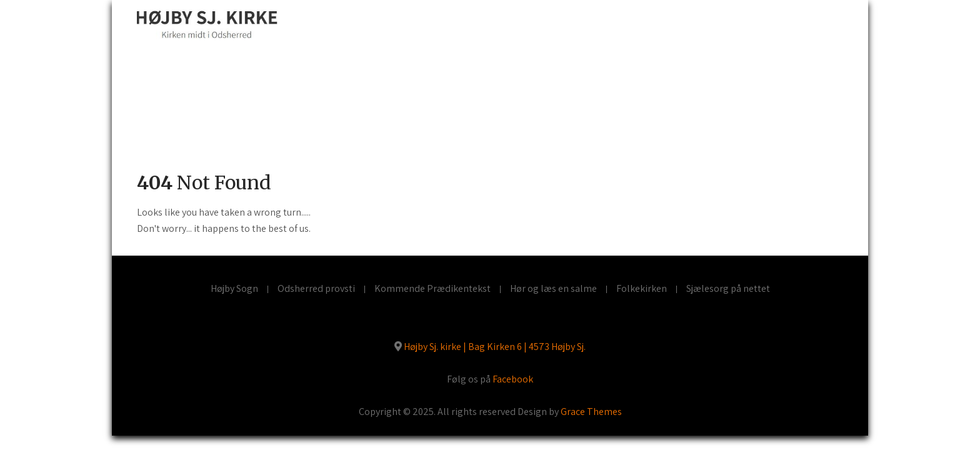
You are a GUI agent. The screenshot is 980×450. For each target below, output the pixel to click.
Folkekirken (642, 289)
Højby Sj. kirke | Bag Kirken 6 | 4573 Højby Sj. (495, 347)
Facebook (513, 379)
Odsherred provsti (316, 289)
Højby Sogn (234, 289)
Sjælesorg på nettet (728, 289)
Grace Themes (591, 412)
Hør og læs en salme (553, 289)
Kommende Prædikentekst (432, 289)
